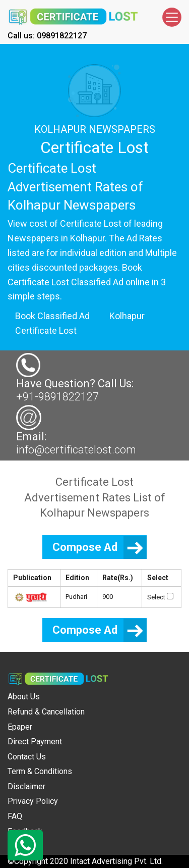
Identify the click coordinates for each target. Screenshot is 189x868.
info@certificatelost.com (76, 450)
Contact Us (27, 757)
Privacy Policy (33, 801)
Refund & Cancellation (46, 712)
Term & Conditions (40, 771)
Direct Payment (35, 742)
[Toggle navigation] (172, 17)
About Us (24, 697)
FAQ (15, 816)
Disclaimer (26, 786)
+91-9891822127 (57, 397)
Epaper (20, 727)
